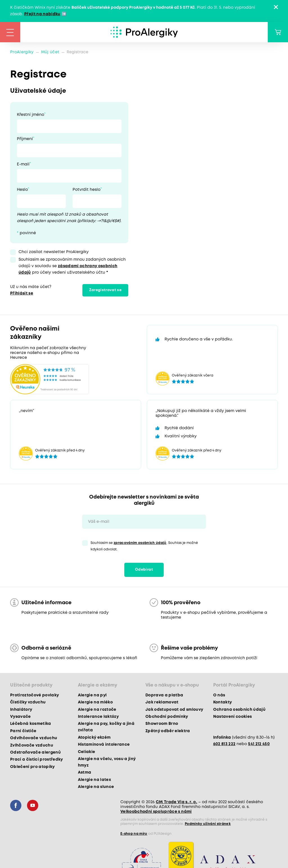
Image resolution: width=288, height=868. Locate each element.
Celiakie (87, 752)
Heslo (22, 190)
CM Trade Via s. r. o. (176, 802)
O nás (219, 695)
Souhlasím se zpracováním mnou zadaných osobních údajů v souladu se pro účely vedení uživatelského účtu (72, 266)
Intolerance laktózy (98, 717)
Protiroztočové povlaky (34, 695)
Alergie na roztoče (97, 710)
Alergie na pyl (92, 695)
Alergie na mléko (95, 702)
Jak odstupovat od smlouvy (174, 710)
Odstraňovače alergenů (35, 752)
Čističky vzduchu (28, 702)
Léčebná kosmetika (31, 724)
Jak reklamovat (162, 702)
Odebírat (144, 570)
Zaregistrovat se (105, 290)
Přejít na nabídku (42, 14)
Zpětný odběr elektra (168, 731)
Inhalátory (21, 710)
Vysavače (21, 717)
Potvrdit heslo (86, 190)
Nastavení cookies (233, 717)
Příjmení (25, 139)
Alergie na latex (94, 780)
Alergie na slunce (96, 787)
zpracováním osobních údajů (140, 543)
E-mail (23, 164)
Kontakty (223, 702)
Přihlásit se (22, 293)
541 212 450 (259, 744)
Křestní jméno (31, 115)
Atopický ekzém (94, 738)
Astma (85, 772)
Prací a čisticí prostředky (37, 759)
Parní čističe (23, 731)
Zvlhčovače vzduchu (32, 745)
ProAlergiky (22, 52)
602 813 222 (224, 744)
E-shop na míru (134, 834)
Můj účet (50, 52)
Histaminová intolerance (104, 745)
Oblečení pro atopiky (32, 767)
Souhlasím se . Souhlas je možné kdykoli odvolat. (144, 546)
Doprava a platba (164, 695)
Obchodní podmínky (167, 717)
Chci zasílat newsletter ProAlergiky (54, 252)
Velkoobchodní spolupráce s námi (156, 812)
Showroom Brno (162, 724)
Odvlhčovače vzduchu (34, 738)
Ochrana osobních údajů (239, 710)
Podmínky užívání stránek (208, 824)
